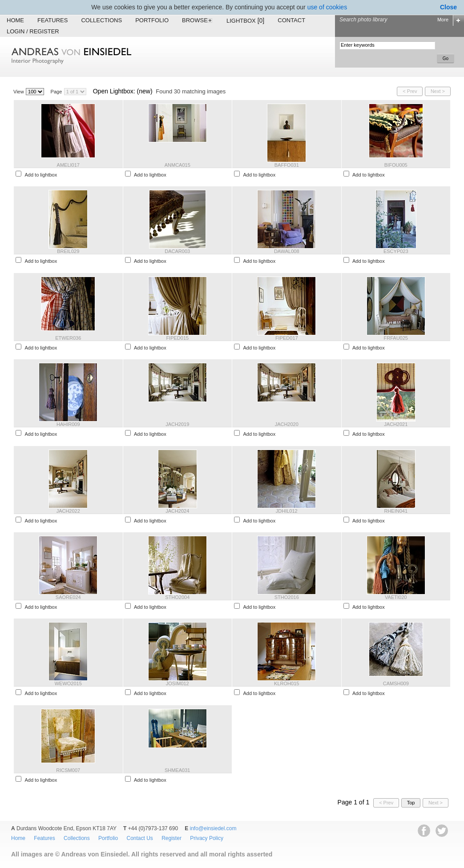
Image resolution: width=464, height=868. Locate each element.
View (19, 92)
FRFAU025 (396, 338)
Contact (291, 20)
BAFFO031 (287, 165)
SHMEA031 (177, 770)
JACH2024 (177, 511)
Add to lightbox (41, 175)
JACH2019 (177, 424)
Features (52, 20)
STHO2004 (177, 597)
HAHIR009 (68, 424)
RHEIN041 (396, 511)
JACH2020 (287, 424)
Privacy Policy (207, 838)
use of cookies (327, 7)
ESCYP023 (396, 251)
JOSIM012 (178, 683)
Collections (101, 20)
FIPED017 (287, 338)
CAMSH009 (396, 683)
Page (56, 92)
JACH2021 (396, 424)
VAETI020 (396, 597)
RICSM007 (68, 770)
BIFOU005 (396, 165)
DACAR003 (177, 251)
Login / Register (33, 31)
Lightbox (245, 20)
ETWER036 (68, 338)
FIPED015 (177, 338)
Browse (198, 20)
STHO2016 (287, 597)
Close (448, 7)
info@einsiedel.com (213, 828)
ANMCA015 (178, 165)
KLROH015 (286, 683)
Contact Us (139, 838)
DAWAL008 (287, 251)
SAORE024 (68, 597)
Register (171, 838)
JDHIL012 (287, 511)
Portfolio (152, 20)
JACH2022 (68, 511)
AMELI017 (68, 165)
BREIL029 (68, 251)
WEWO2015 (68, 683)
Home (15, 20)
